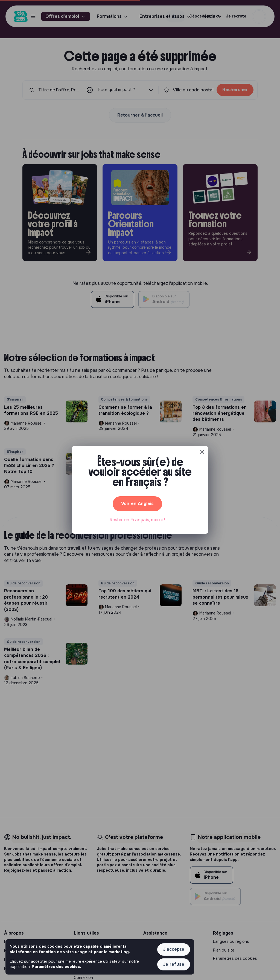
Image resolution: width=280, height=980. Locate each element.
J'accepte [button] (174, 949)
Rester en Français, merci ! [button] (137, 520)
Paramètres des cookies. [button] (56, 967)
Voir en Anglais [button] (137, 504)
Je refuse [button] (174, 964)
